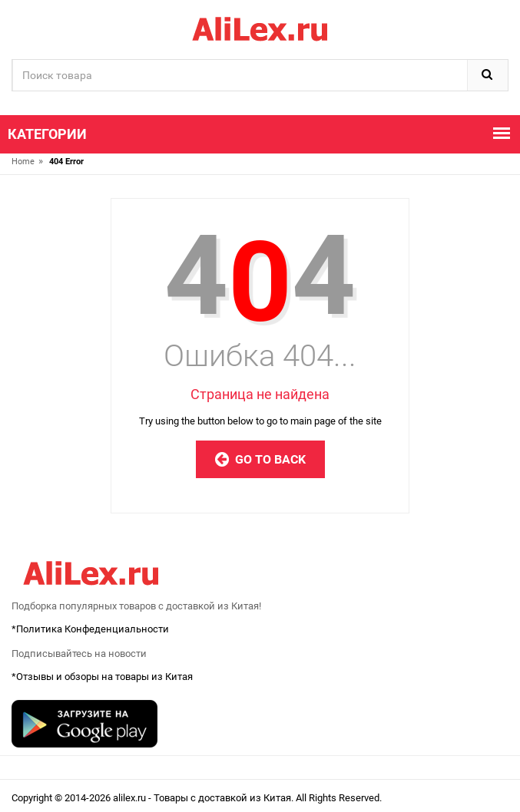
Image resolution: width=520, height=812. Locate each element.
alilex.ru (131, 798)
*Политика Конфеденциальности (90, 629)
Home (23, 162)
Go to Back (260, 459)
